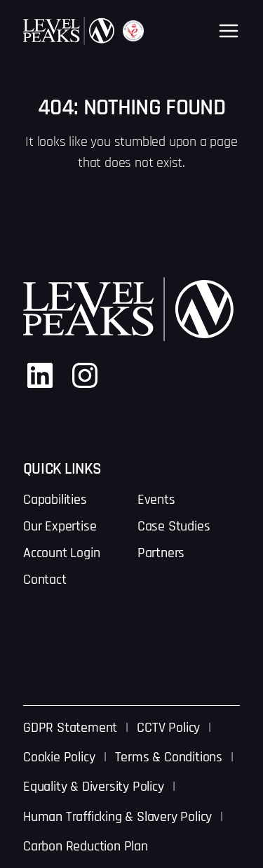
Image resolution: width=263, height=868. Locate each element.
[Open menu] (229, 31)
